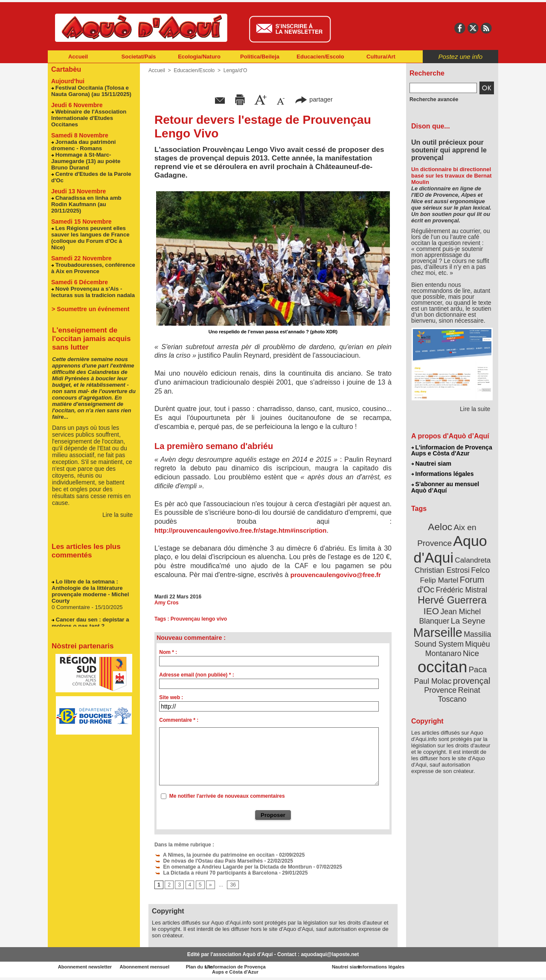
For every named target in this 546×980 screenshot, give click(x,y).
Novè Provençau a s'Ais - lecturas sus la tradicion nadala (93, 285)
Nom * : (168, 652)
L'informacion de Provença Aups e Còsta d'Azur (452, 450)
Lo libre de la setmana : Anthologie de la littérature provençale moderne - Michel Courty (90, 586)
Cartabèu (66, 69)
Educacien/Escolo (320, 57)
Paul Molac (433, 680)
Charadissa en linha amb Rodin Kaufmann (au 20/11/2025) (86, 204)
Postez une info (460, 57)
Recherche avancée (433, 99)
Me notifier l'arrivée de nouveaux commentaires (227, 796)
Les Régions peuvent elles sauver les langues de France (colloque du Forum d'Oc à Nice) (94, 234)
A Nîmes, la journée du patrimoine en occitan (213, 855)
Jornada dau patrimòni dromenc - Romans (83, 145)
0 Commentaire (71, 602)
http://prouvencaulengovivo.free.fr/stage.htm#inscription (240, 530)
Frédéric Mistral (462, 588)
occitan (443, 665)
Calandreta (472, 559)
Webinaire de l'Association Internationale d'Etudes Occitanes (88, 118)
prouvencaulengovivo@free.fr (338, 575)
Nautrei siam (431, 464)
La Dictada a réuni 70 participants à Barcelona (215, 872)
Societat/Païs (139, 57)
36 (233, 885)
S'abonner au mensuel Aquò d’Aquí (445, 487)
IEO (432, 609)
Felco (480, 569)
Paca (477, 668)
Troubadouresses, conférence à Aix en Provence (93, 261)
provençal (471, 679)
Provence (441, 688)
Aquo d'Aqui (450, 548)
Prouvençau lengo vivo (199, 619)
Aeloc (440, 526)
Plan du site (235, 967)
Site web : (171, 697)
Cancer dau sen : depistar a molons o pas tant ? (90, 618)
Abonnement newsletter (86, 967)
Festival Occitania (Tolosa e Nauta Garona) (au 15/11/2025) (91, 90)
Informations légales (442, 474)
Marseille (438, 631)
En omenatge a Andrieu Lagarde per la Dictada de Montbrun (232, 866)
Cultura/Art (381, 57)
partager (314, 99)
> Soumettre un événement (90, 302)
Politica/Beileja (260, 57)
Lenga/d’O (235, 70)
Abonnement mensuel (161, 967)
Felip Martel (439, 579)
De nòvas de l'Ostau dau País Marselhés (208, 860)
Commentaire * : (179, 720)
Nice (470, 652)
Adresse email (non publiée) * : (196, 675)
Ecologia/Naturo (199, 57)
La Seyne (468, 619)
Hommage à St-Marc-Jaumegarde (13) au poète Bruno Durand (85, 161)
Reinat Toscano (459, 693)
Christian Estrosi (442, 569)
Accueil (78, 57)
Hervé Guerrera (452, 598)
